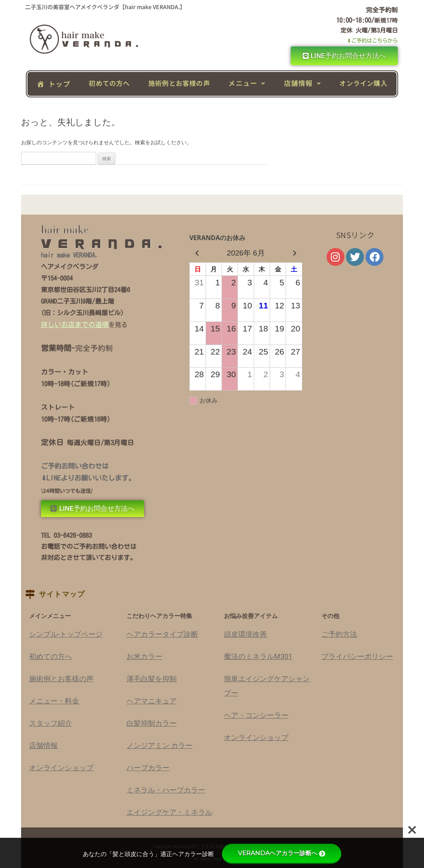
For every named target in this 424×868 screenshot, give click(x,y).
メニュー (247, 83)
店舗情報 (302, 83)
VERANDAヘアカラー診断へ (281, 853)
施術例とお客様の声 (179, 83)
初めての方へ (109, 83)
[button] (247, 83)
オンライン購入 (363, 83)
